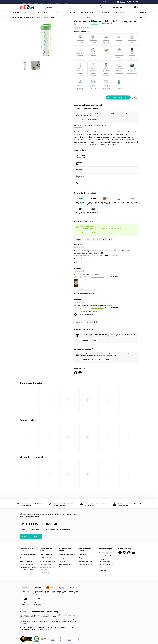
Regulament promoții (106, 543)
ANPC (101, 557)
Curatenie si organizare (121, 12)
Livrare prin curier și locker (96, 494)
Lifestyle (146, 12)
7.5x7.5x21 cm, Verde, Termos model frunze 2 (93, 63)
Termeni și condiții (105, 546)
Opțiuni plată (89, 117)
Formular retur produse (67, 544)
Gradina (30, 12)
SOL (100, 564)
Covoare (41, 12)
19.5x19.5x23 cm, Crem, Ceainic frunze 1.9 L (119, 64)
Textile (51, 12)
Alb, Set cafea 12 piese (106, 38)
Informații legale (106, 539)
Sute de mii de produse (63, 494)
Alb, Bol (106, 49)
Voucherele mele (45, 554)
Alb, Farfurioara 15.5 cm (119, 50)
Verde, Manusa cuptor (119, 76)
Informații (78, 117)
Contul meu (118, 7)
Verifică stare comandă (107, 2)
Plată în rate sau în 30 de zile (130, 494)
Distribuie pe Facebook (76, 363)
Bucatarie (87, 12)
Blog (81, 548)
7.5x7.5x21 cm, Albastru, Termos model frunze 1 (80, 64)
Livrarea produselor (27, 551)
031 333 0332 (134, 2)
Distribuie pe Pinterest (80, 363)
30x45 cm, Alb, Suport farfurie (93, 76)
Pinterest (129, 543)
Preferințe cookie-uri (106, 554)
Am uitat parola (45, 563)
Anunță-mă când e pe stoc (118, 88)
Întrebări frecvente (85, 551)
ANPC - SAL (103, 561)
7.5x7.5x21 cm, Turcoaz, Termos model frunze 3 (106, 64)
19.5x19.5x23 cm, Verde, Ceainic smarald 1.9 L (132, 64)
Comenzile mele (26, 548)
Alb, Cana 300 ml (80, 38)
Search (100, 7)
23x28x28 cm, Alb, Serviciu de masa (106, 77)
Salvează (135, 89)
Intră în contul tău (46, 548)
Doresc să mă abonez (31, 526)
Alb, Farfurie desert (93, 50)
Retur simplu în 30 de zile (32, 494)
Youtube (133, 543)
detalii (66, 2)
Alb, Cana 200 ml (119, 38)
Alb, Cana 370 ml (93, 38)
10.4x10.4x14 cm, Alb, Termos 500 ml (132, 51)
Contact (122, 2)
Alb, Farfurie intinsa (132, 38)
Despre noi (83, 544)
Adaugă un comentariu (86, 252)
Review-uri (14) (100, 117)
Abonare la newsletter (91, 110)
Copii (137, 12)
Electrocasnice (101, 12)
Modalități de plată (26, 554)
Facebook (120, 543)
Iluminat (75, 12)
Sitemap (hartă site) (86, 554)
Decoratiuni (63, 12)
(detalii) (114, 326)
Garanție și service (65, 548)
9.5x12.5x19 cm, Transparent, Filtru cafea (80, 77)
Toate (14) (79, 229)
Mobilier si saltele (15, 12)
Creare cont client (46, 544)
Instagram (124, 543)
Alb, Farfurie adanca (80, 50)
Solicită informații (89, 350)
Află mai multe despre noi (85, 539)
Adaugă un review (89, 222)
